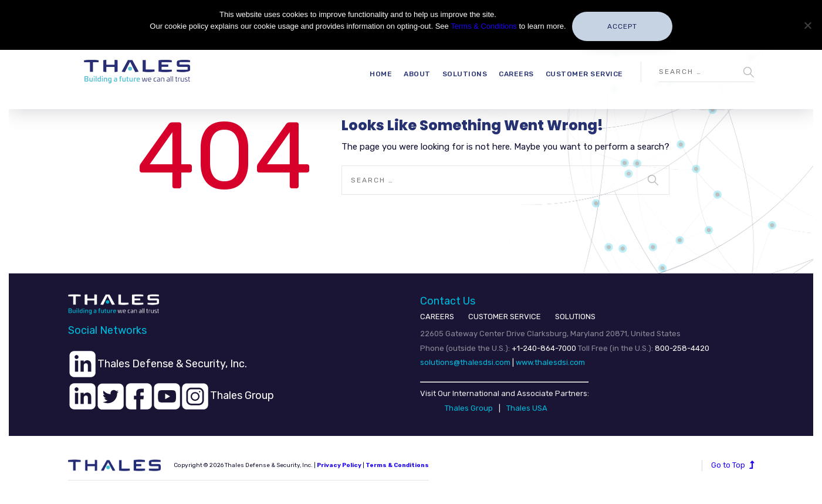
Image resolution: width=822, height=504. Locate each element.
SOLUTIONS (575, 317)
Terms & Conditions (397, 465)
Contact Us (448, 301)
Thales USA (527, 408)
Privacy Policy (339, 465)
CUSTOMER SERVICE (505, 317)
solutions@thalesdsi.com (465, 362)
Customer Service (584, 74)
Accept (622, 26)
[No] (807, 25)
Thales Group (469, 408)
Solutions (465, 74)
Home (381, 74)
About (417, 74)
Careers (516, 74)
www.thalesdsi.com (550, 362)
